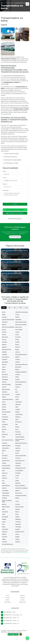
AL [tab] (15, 308)
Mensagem (6, 190)
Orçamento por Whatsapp (15, 210)
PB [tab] (9, 308)
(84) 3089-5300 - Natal (10, 612)
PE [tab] (4, 308)
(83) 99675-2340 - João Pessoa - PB (13, 615)
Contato (23, 600)
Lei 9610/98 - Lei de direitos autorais (20, 553)
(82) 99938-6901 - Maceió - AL (11, 621)
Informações (7, 602)
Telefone (5, 184)
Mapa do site (22, 602)
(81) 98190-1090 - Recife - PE (11, 618)
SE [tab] (26, 308)
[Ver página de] (4, 256)
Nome (5, 171)
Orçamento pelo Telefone (15, 213)
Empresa (23, 595)
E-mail (5, 178)
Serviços (8, 598)
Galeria (7, 600)
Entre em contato (15, 237)
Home (7, 595)
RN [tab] (21, 308)
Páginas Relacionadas (15, 219)
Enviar (15, 204)
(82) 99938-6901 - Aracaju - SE (11, 623)
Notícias (22, 598)
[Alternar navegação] (27, 4)
